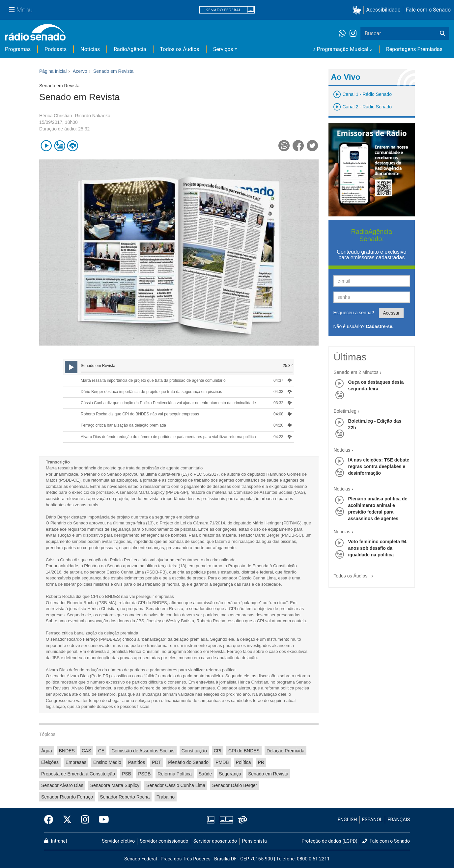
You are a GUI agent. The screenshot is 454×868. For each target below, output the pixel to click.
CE (101, 751)
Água (47, 751)
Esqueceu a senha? (354, 313)
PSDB (144, 774)
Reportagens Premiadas (414, 49)
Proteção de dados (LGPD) (329, 841)
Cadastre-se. (380, 326)
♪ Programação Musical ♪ (343, 49)
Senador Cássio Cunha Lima (176, 785)
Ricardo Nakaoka (93, 116)
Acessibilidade (383, 10)
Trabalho (166, 797)
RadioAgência (130, 49)
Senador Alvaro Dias (62, 785)
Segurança (230, 774)
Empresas (76, 762)
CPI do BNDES (244, 751)
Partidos (137, 762)
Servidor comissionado (164, 841)
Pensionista (255, 841)
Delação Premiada (285, 751)
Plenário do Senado (188, 762)
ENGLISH (347, 820)
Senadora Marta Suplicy (115, 785)
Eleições (50, 762)
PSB (127, 774)
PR (261, 762)
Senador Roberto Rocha (125, 797)
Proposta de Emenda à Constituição (78, 774)
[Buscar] (442, 34)
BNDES (67, 751)
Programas (18, 49)
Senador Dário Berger (235, 785)
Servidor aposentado (215, 841)
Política (243, 762)
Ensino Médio (107, 762)
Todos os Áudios (180, 49)
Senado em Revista (268, 774)
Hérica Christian (56, 116)
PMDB (222, 762)
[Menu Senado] (21, 10)
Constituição (194, 751)
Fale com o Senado (428, 10)
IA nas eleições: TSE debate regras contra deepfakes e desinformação (379, 466)
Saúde (205, 774)
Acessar (391, 313)
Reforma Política (174, 774)
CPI (218, 751)
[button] (358, 10)
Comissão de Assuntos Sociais (143, 751)
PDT (156, 762)
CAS (86, 751)
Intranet (56, 841)
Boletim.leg (345, 411)
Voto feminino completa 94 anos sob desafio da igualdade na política (377, 548)
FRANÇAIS (399, 820)
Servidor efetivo (118, 841)
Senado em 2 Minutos (356, 372)
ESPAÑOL (372, 820)
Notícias (90, 49)
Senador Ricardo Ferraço (67, 797)
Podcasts (56, 49)
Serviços (223, 49)
